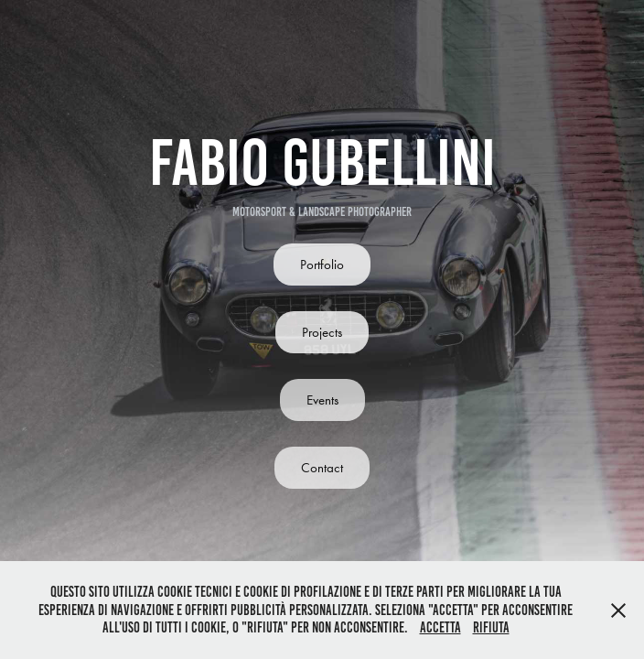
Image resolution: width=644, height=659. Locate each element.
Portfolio (322, 265)
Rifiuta (491, 627)
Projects (322, 332)
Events (322, 400)
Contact (322, 468)
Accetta (440, 627)
